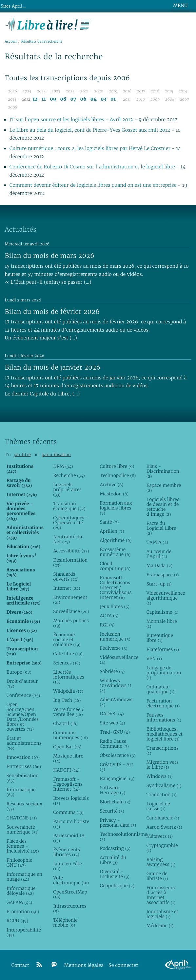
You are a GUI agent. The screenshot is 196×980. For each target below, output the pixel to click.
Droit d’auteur (22, 684)
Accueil (10, 41)
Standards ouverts (66, 576)
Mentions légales (84, 965)
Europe (19, 672)
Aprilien (112, 531)
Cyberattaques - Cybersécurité (71, 523)
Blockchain (115, 802)
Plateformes (163, 649)
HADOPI (66, 770)
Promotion (23, 912)
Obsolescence (118, 755)
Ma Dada (159, 566)
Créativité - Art (116, 767)
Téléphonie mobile (65, 922)
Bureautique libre (160, 638)
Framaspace (163, 575)
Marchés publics (71, 623)
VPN (154, 659)
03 (104, 99)
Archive (111, 485)
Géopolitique (117, 886)
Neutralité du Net (68, 539)
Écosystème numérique (115, 552)
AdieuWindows (116, 702)
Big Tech (67, 700)
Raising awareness (161, 862)
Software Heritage (112, 790)
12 (35, 99)
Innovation (23, 757)
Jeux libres (115, 606)
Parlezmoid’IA (69, 838)
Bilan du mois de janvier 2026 (52, 367)
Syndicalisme (164, 785)
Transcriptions (163, 750)
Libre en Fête (67, 866)
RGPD (17, 921)
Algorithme (116, 540)
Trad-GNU (115, 732)
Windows (160, 776)
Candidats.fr (163, 818)
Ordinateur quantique (161, 689)
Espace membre (164, 488)
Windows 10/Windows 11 (116, 685)
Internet (67, 588)
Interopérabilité (24, 932)
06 (83, 99)
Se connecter (123, 965)
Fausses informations (164, 717)
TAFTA (157, 542)
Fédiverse (113, 648)
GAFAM (19, 902)
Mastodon (114, 494)
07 (73, 99)
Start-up (159, 584)
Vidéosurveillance (118, 660)
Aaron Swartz (164, 827)
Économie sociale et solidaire (67, 640)
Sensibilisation (23, 778)
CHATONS (22, 818)
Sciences (67, 663)
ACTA (109, 616)
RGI (107, 625)
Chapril (65, 723)
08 (63, 99)
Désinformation (70, 562)
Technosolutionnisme (118, 837)
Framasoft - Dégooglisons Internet (68, 784)
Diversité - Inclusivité (114, 874)
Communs (68, 812)
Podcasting (115, 848)
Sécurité (112, 811)
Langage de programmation (164, 673)
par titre (22, 455)
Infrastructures (70, 908)
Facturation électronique (163, 703)
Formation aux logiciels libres (116, 508)
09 (53, 99)
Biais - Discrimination (163, 471)
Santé (109, 522)
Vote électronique (71, 880)
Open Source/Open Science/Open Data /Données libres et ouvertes (23, 717)
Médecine (160, 926)
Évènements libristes (67, 852)
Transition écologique (69, 506)
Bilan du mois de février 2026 (52, 312)
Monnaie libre (162, 624)
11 (44, 99)
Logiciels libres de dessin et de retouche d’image (163, 507)
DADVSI (112, 714)
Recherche (69, 475)
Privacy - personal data (118, 823)
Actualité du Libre (113, 860)
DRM (63, 466)
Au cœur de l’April (159, 554)
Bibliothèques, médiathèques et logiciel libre (165, 734)
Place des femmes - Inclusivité (23, 846)
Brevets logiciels (71, 801)
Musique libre (68, 758)
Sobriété (112, 671)
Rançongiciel (117, 778)
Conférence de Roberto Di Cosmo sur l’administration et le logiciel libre (92, 167)
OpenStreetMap (70, 894)
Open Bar (67, 747)
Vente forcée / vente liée (68, 712)
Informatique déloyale (21, 891)
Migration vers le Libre (163, 765)
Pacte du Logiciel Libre (161, 528)
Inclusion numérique (115, 636)
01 (113, 99)
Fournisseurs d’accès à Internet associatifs (161, 895)
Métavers (160, 836)
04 (94, 99)
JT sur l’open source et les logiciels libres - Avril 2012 (71, 120)
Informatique (21, 792)
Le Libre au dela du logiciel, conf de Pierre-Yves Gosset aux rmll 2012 (90, 130)
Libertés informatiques (69, 677)
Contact (20, 965)
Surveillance (71, 611)
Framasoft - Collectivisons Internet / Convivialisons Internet (116, 587)
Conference (23, 695)
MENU (180, 6)
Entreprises (24, 766)
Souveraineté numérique (23, 829)
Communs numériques (70, 735)
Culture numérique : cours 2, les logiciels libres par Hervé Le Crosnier (90, 149)
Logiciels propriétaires (67, 490)
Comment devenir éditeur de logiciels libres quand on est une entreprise (93, 185)
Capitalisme (162, 612)
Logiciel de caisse (158, 806)
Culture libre (117, 466)
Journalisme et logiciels (162, 914)
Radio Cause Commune (114, 744)
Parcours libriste (71, 824)
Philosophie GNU (19, 863)
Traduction (162, 795)
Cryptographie (162, 848)
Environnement (70, 600)
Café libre (68, 654)
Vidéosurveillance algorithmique (165, 598)
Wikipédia (68, 691)
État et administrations (24, 743)
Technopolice (118, 475)
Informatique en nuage (24, 877)
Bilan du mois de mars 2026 (49, 256)
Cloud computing (115, 566)
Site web (112, 723)
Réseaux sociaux (24, 806)
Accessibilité (71, 551)
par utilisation (56, 455)
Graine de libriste (157, 876)
